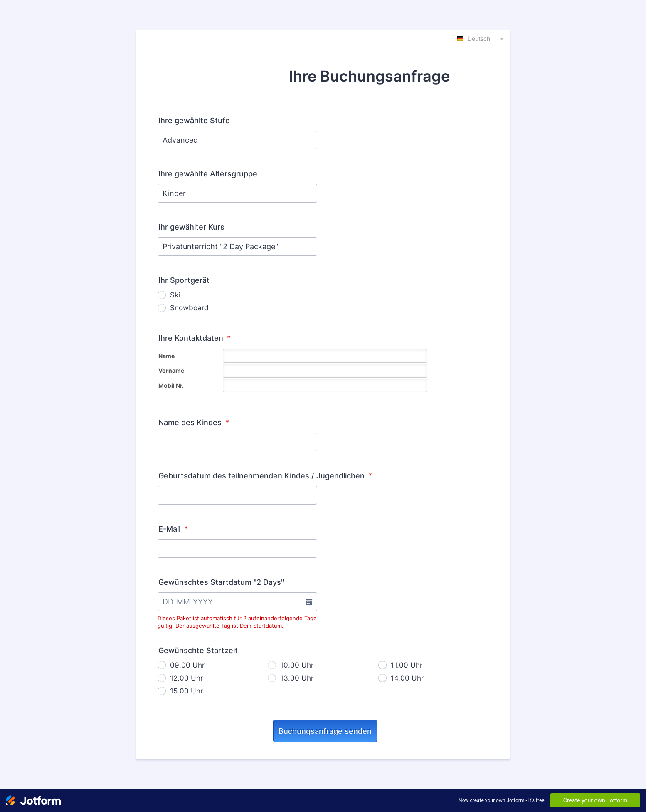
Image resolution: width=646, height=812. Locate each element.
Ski (175, 295)
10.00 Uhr (297, 665)
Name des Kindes (194, 422)
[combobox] (481, 38)
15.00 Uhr (186, 691)
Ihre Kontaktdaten (195, 338)
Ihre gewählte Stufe (194, 120)
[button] (309, 602)
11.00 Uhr (407, 665)
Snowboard (189, 308)
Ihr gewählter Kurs (191, 227)
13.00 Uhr (297, 678)
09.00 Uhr (187, 665)
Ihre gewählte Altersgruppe (208, 174)
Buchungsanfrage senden (325, 731)
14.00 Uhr (407, 678)
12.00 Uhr (186, 678)
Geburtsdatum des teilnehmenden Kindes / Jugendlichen (265, 476)
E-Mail (173, 529)
